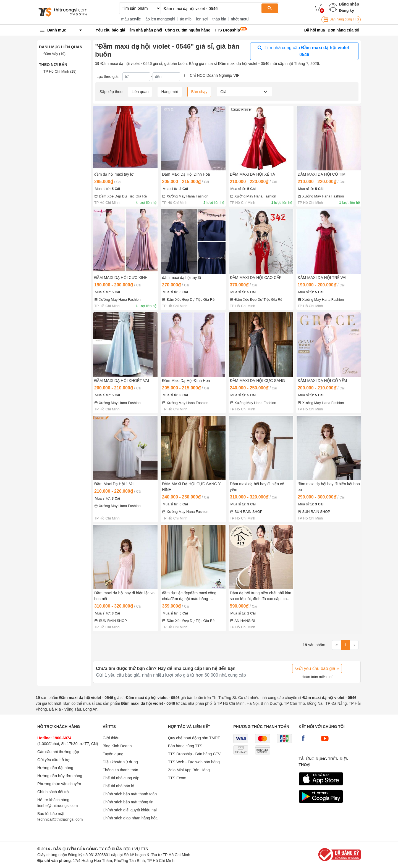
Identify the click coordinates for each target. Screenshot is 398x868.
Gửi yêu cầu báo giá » (317, 668)
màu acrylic (131, 19)
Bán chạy (199, 92)
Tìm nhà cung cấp (304, 51)
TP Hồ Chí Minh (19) (60, 71)
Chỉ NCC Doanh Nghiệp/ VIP (215, 75)
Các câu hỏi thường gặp (58, 752)
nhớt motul (240, 19)
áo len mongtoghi (160, 19)
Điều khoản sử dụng (120, 762)
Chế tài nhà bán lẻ (118, 786)
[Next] (354, 645)
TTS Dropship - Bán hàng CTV (194, 754)
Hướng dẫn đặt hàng (55, 768)
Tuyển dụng (113, 754)
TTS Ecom (177, 778)
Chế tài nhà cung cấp (121, 778)
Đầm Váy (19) (54, 54)
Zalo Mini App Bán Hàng (189, 770)
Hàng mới (170, 92)
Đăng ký (346, 10)
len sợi (202, 19)
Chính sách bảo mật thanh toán (130, 794)
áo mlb (186, 19)
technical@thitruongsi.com (60, 819)
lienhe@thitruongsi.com (58, 806)
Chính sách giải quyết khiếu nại (129, 810)
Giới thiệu (111, 738)
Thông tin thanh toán (120, 770)
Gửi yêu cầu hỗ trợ (53, 760)
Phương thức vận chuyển (59, 784)
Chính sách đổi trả (53, 792)
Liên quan (140, 92)
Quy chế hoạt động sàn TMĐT (194, 738)
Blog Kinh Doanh (117, 746)
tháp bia (219, 19)
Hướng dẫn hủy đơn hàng (60, 776)
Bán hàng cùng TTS (341, 20)
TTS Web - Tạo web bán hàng (194, 762)
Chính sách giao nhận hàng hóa (130, 818)
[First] (337, 645)
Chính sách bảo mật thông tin (128, 802)
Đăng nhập (349, 4)
